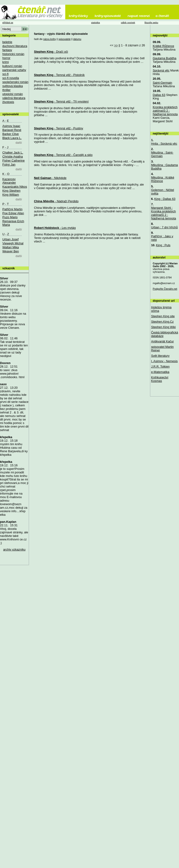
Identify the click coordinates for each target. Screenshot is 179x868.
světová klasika (13, 86)
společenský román (15, 82)
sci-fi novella (11, 78)
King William (11, 195)
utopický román (13, 94)
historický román (13, 54)
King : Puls (163, 245)
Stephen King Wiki (163, 327)
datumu (77, 39)
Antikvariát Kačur (162, 341)
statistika (96, 22)
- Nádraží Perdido (56, 201)
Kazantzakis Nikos (15, 187)
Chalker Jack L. (13, 153)
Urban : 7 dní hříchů (164, 227)
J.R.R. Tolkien (160, 367)
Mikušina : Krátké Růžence (163, 179)
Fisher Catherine (14, 161)
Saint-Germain (162, 83)
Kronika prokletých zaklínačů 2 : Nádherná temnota (165, 111)
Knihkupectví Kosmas (160, 379)
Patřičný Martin (12, 209)
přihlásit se (8, 22)
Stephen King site (163, 316)
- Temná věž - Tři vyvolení (61, 101)
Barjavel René (12, 130)
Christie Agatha (13, 157)
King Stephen (11, 191)
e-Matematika (160, 372)
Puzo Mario (10, 217)
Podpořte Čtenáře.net (165, 289)
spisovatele (65, 39)
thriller (6, 90)
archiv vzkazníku (14, 549)
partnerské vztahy (14, 70)
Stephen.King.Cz (162, 322)
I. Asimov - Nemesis (164, 361)
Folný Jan (9, 164)
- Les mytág (55, 228)
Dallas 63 (159, 95)
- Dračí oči (51, 52)
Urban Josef (10, 239)
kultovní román (12, 66)
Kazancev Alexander (9, 181)
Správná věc (161, 70)
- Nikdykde (50, 178)
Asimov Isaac (11, 126)
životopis (8, 102)
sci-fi (5, 74)
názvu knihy (49, 39)
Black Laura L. (12, 138)
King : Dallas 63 (165, 199)
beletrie (7, 42)
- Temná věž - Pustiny (59, 128)
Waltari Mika (11, 247)
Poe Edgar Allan (13, 213)
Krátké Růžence (163, 46)
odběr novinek (128, 22)
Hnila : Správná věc (164, 144)
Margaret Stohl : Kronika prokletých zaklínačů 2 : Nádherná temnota (163, 213)
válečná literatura (14, 98)
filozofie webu (151, 22)
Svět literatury (160, 356)
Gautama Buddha (164, 58)
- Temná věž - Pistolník (59, 75)
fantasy (7, 50)
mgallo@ (164, 283)
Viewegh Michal (13, 243)
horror (6, 58)
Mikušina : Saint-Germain (162, 154)
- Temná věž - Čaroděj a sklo (63, 155)
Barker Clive (11, 134)
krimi (6, 62)
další (19, 143)
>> (116, 45)
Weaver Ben (11, 251)
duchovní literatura (15, 46)
